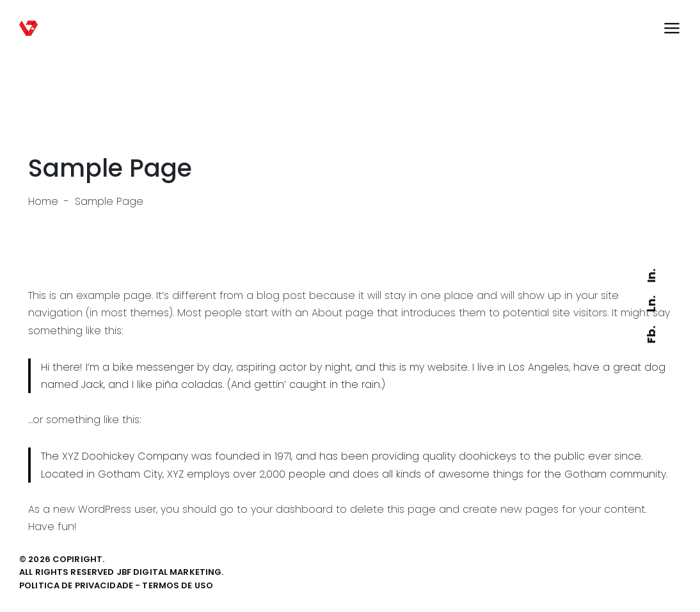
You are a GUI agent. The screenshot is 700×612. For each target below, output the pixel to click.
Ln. (651, 304)
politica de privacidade (76, 585)
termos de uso (178, 585)
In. (651, 276)
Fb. (651, 334)
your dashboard (292, 509)
